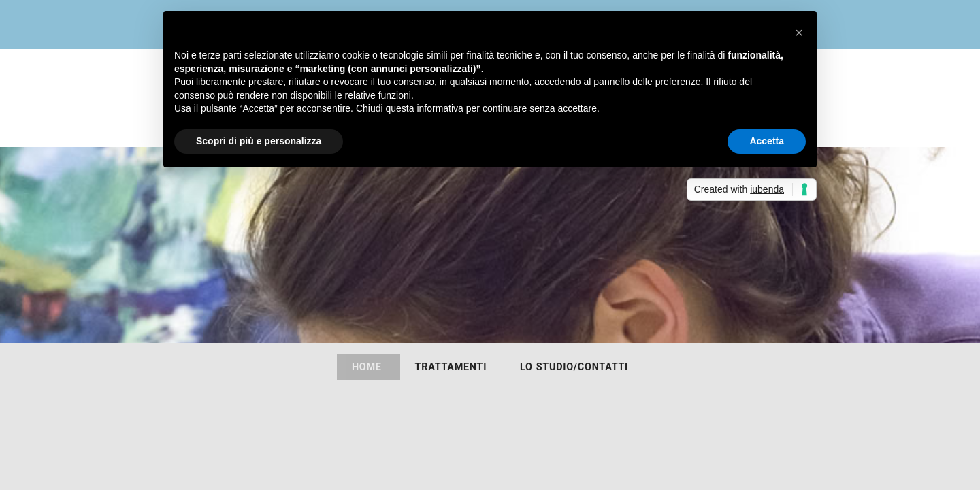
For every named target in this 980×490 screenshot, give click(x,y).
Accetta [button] (767, 141)
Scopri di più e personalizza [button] (259, 141)
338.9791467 (789, 282)
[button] (799, 33)
